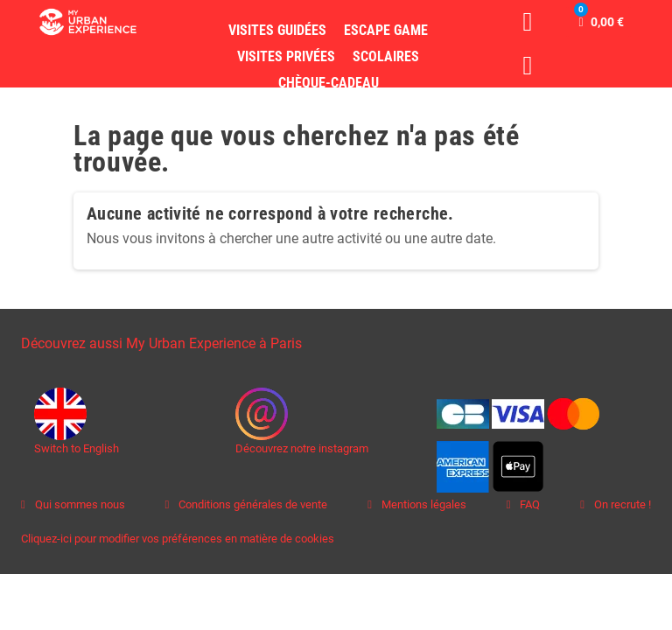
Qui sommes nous (79, 504)
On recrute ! (621, 504)
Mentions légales (423, 504)
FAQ (528, 504)
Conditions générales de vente (252, 504)
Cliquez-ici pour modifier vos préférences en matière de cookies (178, 539)
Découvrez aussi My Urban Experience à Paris (161, 343)
